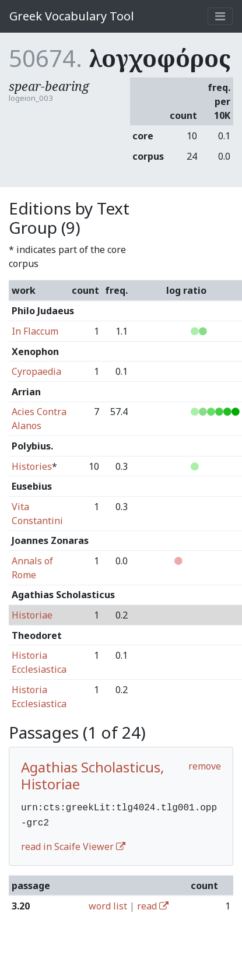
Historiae (32, 615)
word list (108, 904)
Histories (32, 466)
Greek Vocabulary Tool (72, 16)
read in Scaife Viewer (73, 844)
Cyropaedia (36, 371)
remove (205, 766)
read (153, 904)
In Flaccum (35, 331)
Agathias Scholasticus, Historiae (92, 775)
